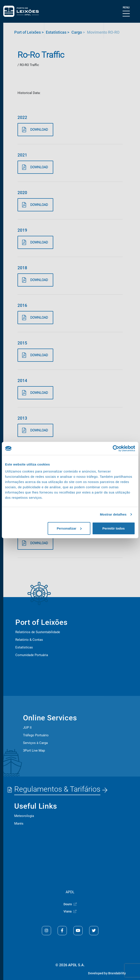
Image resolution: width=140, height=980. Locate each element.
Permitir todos (113, 528)
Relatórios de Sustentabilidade (38, 632)
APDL (70, 892)
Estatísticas (24, 647)
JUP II (27, 728)
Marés (19, 824)
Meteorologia (24, 816)
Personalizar (69, 528)
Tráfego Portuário (36, 735)
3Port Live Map (34, 751)
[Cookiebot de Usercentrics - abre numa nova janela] (116, 448)
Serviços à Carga (35, 743)
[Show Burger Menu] (126, 12)
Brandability (117, 973)
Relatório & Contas (29, 640)
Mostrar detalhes (113, 514)
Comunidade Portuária (32, 655)
